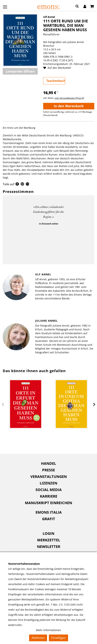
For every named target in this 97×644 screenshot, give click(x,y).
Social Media (49, 490)
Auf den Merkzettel (59, 68)
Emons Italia (49, 512)
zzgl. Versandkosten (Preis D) (69, 98)
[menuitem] (48, 463)
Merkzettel (49, 540)
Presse (48, 470)
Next (94, 405)
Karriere (49, 496)
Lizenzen (48, 483)
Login (48, 533)
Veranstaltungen (49, 477)
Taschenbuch (56, 81)
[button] (77, 7)
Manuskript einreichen (48, 503)
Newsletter (49, 547)
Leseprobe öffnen (20, 71)
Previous (3, 405)
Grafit (49, 519)
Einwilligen (58, 638)
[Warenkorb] (92, 7)
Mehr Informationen (48, 630)
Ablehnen (38, 638)
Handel (48, 463)
